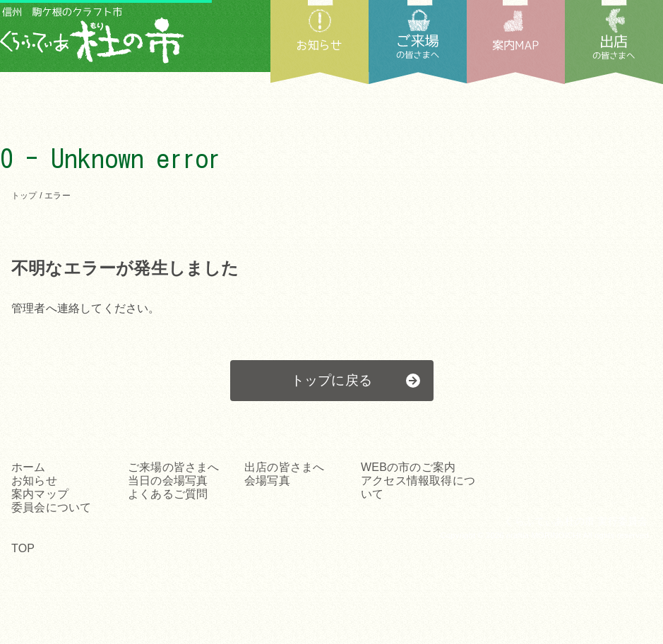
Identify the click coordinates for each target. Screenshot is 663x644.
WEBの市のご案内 (408, 467)
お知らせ (319, 42)
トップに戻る (331, 380)
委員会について (51, 507)
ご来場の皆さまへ (174, 467)
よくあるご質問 (168, 494)
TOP (23, 548)
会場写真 (267, 481)
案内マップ (40, 494)
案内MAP (516, 42)
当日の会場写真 (168, 481)
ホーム (29, 467)
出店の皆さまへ (614, 42)
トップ (24, 196)
